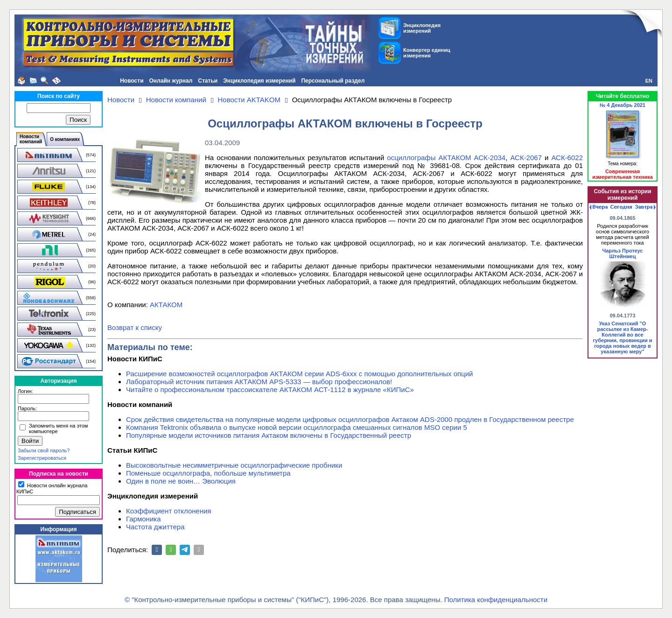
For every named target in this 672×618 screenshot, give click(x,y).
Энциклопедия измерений (259, 81)
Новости (132, 81)
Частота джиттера (155, 527)
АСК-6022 (567, 158)
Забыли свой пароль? (44, 450)
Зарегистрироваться (42, 458)
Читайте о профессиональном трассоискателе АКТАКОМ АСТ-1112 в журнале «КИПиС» (270, 390)
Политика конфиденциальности (496, 600)
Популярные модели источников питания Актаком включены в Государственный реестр (269, 435)
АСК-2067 (526, 158)
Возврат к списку (135, 327)
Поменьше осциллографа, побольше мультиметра (208, 473)
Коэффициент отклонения (169, 511)
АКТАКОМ (166, 305)
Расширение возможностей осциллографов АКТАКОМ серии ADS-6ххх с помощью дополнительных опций (299, 374)
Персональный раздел (333, 81)
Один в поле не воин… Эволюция (181, 481)
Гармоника (143, 519)
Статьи (208, 81)
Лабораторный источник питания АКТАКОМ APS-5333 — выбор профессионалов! (259, 382)
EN (649, 81)
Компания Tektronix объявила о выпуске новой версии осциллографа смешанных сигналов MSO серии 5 (297, 427)
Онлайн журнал (171, 81)
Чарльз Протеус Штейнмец (623, 253)
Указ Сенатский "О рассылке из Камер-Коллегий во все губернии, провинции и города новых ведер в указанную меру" (623, 337)
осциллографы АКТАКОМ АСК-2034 (446, 158)
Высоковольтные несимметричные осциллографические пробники (234, 465)
